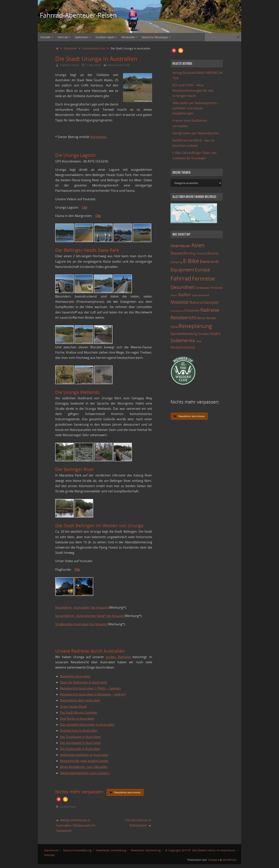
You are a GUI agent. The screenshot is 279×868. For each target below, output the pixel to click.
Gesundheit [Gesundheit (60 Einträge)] (183, 287)
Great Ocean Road (73, 707)
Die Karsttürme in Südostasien (138, 823)
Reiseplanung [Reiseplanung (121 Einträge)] (195, 326)
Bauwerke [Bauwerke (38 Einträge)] (180, 253)
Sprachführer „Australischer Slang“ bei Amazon (89, 616)
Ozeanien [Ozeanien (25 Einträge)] (192, 310)
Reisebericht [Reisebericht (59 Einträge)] (183, 318)
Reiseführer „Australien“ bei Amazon (82, 607)
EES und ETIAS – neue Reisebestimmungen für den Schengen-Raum (193, 90)
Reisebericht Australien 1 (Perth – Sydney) (90, 688)
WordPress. (230, 860)
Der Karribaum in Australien (80, 743)
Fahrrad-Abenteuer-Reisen (78, 15)
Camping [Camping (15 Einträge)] (176, 262)
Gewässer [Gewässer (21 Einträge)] (203, 288)
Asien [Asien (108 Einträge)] (198, 245)
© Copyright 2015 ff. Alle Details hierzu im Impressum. (201, 850)
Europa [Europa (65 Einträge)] (202, 270)
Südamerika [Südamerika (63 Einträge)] (183, 340)
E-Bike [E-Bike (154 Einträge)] (191, 261)
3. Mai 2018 (93, 65)
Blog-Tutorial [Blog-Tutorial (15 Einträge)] (198, 253)
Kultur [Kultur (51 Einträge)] (185, 294)
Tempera (213, 860)
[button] (59, 799)
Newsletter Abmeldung (146, 850)
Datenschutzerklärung (77, 850)
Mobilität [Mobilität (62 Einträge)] (180, 302)
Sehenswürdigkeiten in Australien (84, 755)
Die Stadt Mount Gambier (79, 713)
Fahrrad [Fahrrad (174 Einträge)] (181, 278)
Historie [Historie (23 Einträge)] (217, 287)
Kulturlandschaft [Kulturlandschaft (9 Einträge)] (200, 295)
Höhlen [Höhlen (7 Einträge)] (174, 295)
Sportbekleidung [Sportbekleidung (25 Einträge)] (184, 334)
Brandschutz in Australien (79, 731)
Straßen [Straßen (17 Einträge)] (204, 334)
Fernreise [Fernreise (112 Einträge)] (203, 278)
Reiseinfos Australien (75, 676)
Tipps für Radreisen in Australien (84, 682)
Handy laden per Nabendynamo (196, 133)
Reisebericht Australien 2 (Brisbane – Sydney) (93, 694)
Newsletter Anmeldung (111, 850)
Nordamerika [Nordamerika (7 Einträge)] (177, 311)
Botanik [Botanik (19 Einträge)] (213, 253)
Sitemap (49, 855)
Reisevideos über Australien (80, 700)
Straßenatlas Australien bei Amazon (81, 624)
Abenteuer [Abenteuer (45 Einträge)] (181, 245)
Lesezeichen (68, 807)
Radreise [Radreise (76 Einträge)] (210, 310)
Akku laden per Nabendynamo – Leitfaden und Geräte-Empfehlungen (196, 108)
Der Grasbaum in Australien (80, 737)
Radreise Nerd (69, 65)
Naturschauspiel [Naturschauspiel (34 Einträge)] (204, 302)
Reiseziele (70, 48)
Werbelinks (98, 137)
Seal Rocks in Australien (77, 719)
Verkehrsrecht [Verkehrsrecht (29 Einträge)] (183, 347)
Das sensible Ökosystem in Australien (87, 725)
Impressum (51, 850)
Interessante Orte (94, 48)
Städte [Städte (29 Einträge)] (215, 333)
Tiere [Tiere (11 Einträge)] (198, 341)
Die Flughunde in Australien (80, 749)
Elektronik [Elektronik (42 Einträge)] (209, 261)
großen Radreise (118, 657)
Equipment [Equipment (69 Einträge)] (182, 270)
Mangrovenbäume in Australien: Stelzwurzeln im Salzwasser (76, 825)
